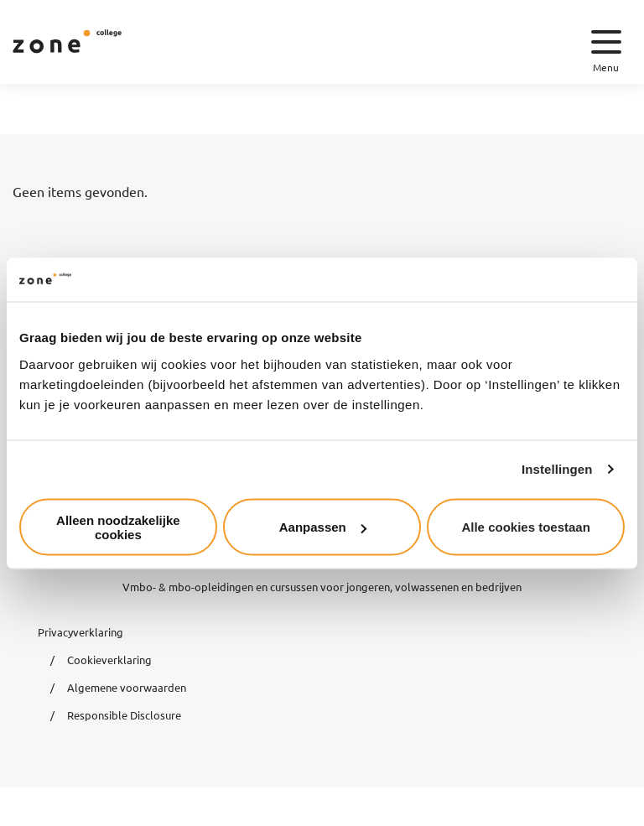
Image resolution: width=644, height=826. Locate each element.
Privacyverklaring (80, 632)
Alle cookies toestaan (525, 527)
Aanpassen (323, 527)
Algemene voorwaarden (127, 687)
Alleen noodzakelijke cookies (118, 527)
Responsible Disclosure (124, 715)
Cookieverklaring (109, 660)
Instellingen (557, 469)
